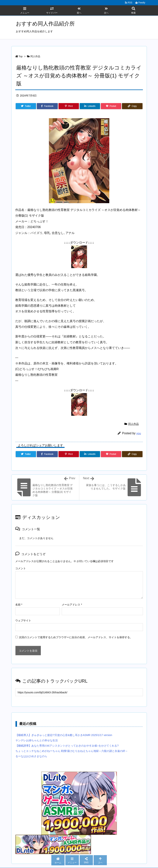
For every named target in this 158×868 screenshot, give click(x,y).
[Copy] (132, 106)
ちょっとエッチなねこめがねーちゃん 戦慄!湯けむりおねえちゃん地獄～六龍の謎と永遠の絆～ (72, 751)
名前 (19, 605)
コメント (21, 568)
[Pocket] (111, 106)
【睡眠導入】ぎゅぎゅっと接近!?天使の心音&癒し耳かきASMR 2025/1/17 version (64, 735)
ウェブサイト (23, 620)
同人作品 (35, 56)
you (139, 433)
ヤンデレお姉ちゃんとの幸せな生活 (37, 740)
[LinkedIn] (90, 106)
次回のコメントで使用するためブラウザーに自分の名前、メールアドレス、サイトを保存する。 (76, 637)
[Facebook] (47, 106)
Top (21, 56)
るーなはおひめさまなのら (31, 756)
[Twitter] (26, 106)
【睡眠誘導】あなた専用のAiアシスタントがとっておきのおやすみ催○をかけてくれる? (67, 746)
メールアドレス (72, 605)
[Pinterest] (69, 106)
